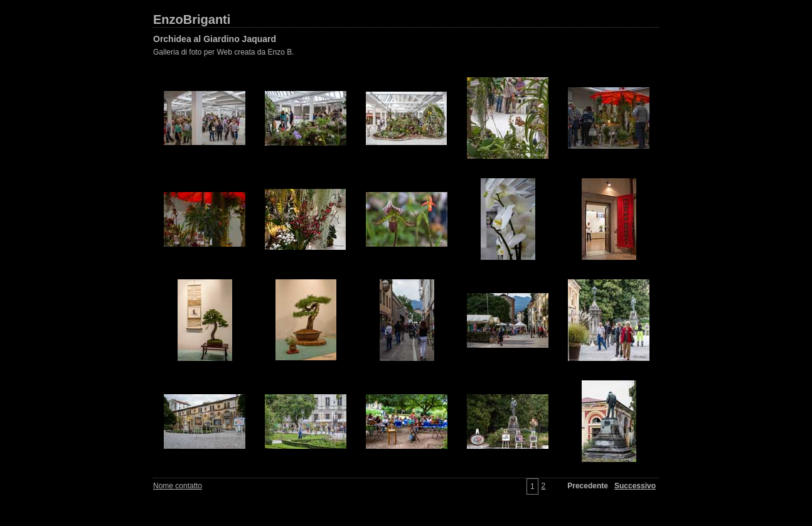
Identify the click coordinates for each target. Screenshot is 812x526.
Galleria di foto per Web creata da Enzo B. (224, 52)
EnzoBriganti (192, 19)
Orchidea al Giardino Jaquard (215, 39)
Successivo (635, 486)
